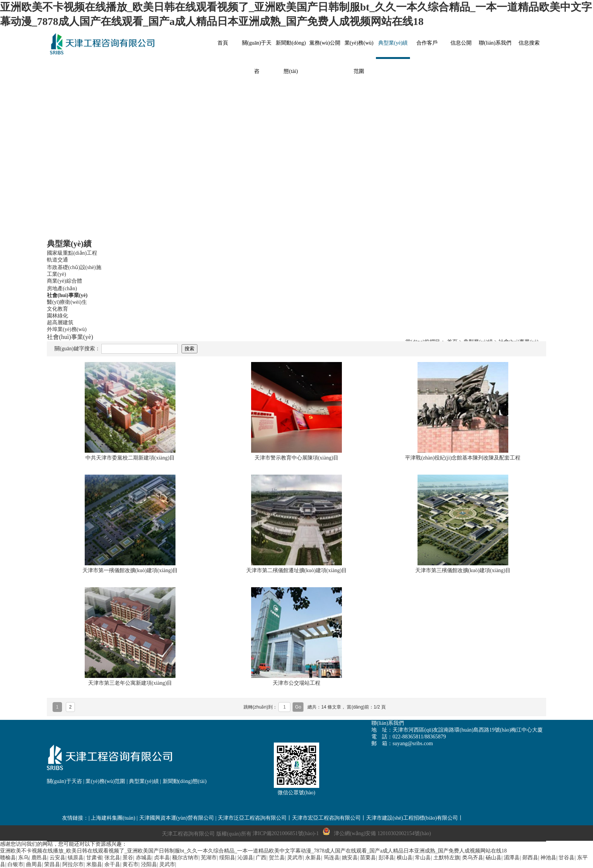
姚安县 (350, 858)
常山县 (423, 858)
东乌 (23, 858)
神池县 (548, 858)
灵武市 (295, 858)
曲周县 (34, 864)
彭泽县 (387, 858)
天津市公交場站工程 (296, 683)
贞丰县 (162, 858)
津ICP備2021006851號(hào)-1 (286, 833)
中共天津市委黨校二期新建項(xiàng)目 (130, 458)
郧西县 (530, 858)
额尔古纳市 (185, 858)
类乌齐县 (473, 858)
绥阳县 (227, 858)
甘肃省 (94, 858)
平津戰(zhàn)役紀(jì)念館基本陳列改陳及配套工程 (463, 458)
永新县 (313, 858)
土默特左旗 (447, 858)
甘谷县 (567, 858)
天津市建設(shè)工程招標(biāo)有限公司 (412, 818)
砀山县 (494, 858)
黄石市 (130, 864)
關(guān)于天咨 (64, 781)
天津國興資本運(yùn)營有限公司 (177, 818)
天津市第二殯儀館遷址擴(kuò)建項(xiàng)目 (297, 570)
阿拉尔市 (73, 864)
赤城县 (144, 858)
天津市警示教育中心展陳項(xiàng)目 (296, 458)
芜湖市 (209, 858)
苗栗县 (368, 858)
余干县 (112, 864)
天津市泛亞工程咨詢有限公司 (252, 818)
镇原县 (76, 858)
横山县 (405, 858)
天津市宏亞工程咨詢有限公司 (326, 818)
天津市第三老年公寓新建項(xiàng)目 (130, 683)
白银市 (16, 864)
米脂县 (94, 864)
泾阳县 (149, 864)
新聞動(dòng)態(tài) (185, 781)
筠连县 (332, 858)
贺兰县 (277, 858)
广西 (261, 858)
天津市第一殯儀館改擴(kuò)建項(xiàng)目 (130, 570)
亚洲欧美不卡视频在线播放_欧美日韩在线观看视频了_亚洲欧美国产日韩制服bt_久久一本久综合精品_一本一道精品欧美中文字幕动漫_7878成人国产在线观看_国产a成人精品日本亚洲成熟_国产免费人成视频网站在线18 (253, 851)
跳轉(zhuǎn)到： (261, 707)
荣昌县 (52, 864)
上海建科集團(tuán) (113, 818)
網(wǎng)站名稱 (104, 44)
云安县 (57, 858)
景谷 (128, 858)
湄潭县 (512, 858)
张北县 (112, 858)
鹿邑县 (39, 858)
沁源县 (245, 858)
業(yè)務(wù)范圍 (105, 781)
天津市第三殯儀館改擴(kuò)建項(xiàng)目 (463, 570)
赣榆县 (8, 858)
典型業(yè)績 (144, 781)
